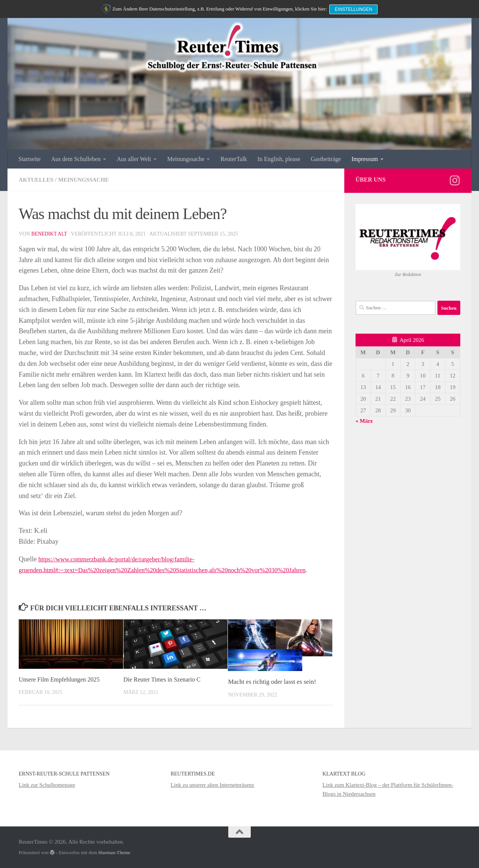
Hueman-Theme (115, 852)
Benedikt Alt (50, 234)
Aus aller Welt (134, 159)
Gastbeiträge (326, 159)
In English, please (279, 159)
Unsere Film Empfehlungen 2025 (61, 679)
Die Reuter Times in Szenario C (164, 679)
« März (364, 421)
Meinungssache (186, 159)
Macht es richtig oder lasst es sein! (272, 682)
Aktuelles (37, 180)
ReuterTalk (234, 159)
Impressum (365, 159)
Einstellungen (354, 8)
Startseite (30, 159)
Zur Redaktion (408, 274)
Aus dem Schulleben (76, 159)
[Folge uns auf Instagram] (455, 180)
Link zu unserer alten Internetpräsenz (212, 785)
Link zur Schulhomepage (47, 785)
